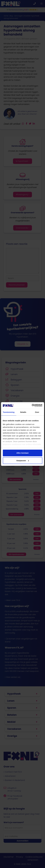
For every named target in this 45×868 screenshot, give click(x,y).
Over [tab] (37, 412)
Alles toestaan (23, 453)
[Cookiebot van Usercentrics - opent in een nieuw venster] (32, 406)
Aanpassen (23, 461)
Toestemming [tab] (9, 412)
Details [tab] (23, 412)
